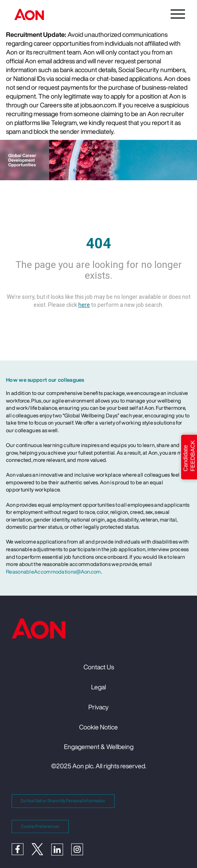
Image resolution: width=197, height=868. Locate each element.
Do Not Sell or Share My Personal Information (63, 801)
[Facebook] (22, 848)
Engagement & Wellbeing (99, 747)
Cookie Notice (98, 727)
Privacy (98, 707)
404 (98, 243)
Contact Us (99, 667)
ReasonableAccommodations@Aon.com (54, 572)
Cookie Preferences (40, 826)
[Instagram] (81, 849)
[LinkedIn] (61, 849)
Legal (98, 687)
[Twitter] (41, 848)
